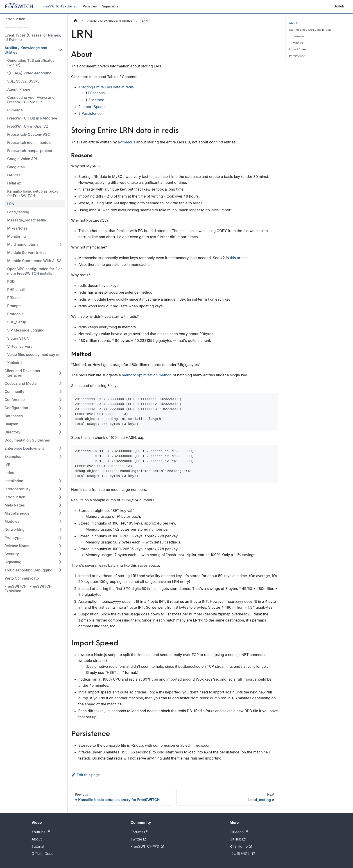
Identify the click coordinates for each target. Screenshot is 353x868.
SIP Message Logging (26, 330)
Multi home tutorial (23, 244)
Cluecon (239, 832)
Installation (14, 481)
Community (14, 391)
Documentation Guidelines (27, 440)
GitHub (339, 6)
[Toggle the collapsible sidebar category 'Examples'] (60, 456)
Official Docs (42, 854)
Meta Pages (15, 505)
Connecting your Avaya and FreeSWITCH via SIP (31, 100)
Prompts (14, 306)
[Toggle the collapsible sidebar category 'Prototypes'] (60, 538)
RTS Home (241, 846)
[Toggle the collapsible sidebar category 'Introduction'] (60, 497)
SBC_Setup (17, 322)
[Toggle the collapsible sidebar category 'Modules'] (60, 521)
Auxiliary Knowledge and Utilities (26, 50)
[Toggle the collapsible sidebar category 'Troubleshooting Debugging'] (60, 570)
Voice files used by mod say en (34, 355)
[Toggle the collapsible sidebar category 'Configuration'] (60, 408)
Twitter (138, 839)
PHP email (16, 290)
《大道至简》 (242, 854)
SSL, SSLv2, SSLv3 (23, 81)
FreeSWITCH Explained (60, 6)
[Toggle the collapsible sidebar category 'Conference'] (60, 400)
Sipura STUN (18, 338)
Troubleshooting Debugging (28, 570)
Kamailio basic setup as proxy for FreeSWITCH (33, 193)
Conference (15, 400)
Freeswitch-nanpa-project (30, 151)
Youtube (41, 832)
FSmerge (15, 110)
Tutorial (38, 846)
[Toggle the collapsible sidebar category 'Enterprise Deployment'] (60, 448)
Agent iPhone (19, 89)
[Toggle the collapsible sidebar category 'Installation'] (60, 481)
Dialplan (11, 424)
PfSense (14, 298)
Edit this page (85, 775)
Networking (15, 530)
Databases (14, 416)
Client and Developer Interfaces (23, 373)
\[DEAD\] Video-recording (29, 73)
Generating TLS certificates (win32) (31, 63)
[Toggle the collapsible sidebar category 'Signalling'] (60, 562)
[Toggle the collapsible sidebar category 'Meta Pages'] (60, 505)
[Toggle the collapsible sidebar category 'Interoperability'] (60, 489)
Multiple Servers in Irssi (27, 253)
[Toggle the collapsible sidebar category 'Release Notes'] (60, 546)
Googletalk (16, 167)
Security (12, 554)
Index (9, 473)
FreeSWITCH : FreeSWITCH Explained (28, 589)
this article (239, 258)
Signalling (13, 562)
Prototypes (14, 538)
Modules (12, 521)
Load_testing (18, 212)
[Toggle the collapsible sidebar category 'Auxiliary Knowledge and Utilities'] (60, 50)
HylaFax (14, 183)
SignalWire (110, 6)
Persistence (92, 113)
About (293, 23)
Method (98, 100)
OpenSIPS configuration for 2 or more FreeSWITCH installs (35, 271)
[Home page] (75, 21)
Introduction (15, 19)
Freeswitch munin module (29, 143)
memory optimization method (147, 375)
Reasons (97, 93)
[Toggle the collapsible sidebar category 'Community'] (60, 391)
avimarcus (126, 142)
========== (17, 27)
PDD (11, 281)
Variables (90, 6)
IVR (7, 465)
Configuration (16, 408)
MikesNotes (17, 228)
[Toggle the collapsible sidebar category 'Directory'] (60, 432)
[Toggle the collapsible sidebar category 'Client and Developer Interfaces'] (60, 373)
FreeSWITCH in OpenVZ (28, 126)
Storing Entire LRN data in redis (107, 87)
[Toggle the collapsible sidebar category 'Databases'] (60, 416)
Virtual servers (20, 346)
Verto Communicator (22, 578)
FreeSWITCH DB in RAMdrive (32, 118)
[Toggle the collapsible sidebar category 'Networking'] (60, 530)
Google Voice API (22, 159)
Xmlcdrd (14, 363)
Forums (139, 832)
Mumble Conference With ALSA (34, 261)
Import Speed (93, 107)
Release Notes (17, 546)
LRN (11, 204)
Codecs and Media (21, 383)
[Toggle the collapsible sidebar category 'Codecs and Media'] (60, 383)
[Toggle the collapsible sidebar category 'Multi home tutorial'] (60, 244)
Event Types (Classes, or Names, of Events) (33, 37)
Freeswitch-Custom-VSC (29, 134)
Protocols (15, 314)
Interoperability (18, 489)
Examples (13, 456)
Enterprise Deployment (24, 448)
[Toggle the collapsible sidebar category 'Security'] (60, 554)
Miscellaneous (17, 513)
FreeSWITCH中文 (147, 846)
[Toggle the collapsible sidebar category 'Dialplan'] (60, 424)
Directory (12, 432)
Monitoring (17, 236)
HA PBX (14, 175)
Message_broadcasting (27, 220)
